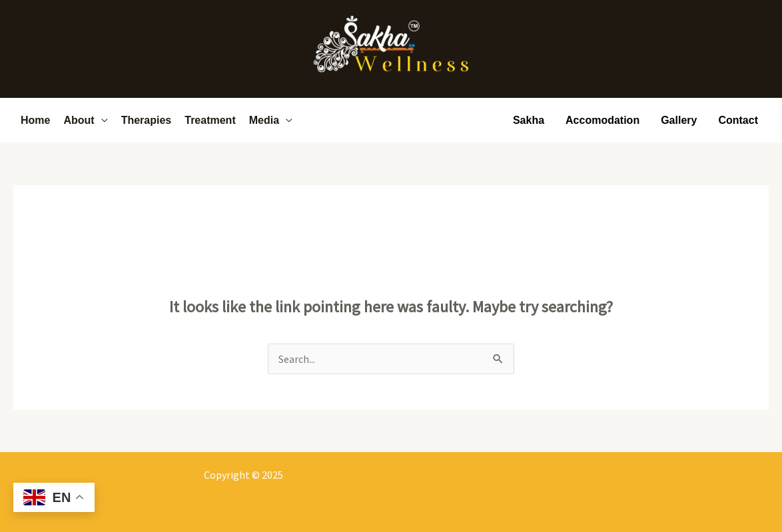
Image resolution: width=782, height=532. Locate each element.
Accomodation (602, 120)
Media (264, 120)
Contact (738, 120)
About (79, 120)
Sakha (529, 120)
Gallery (679, 120)
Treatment (210, 120)
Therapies (147, 120)
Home (35, 120)
